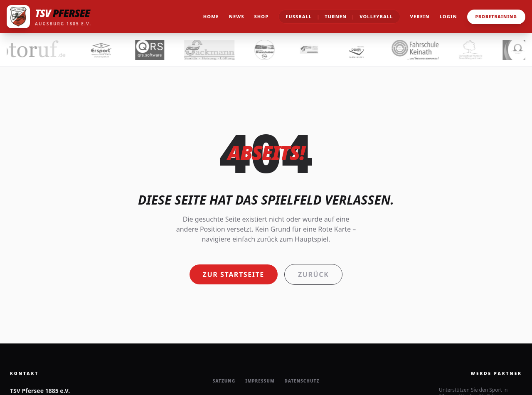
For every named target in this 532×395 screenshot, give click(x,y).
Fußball (299, 16)
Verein (420, 16)
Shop (262, 16)
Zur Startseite (234, 274)
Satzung (224, 381)
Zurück (313, 274)
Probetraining (496, 17)
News (237, 16)
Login (448, 16)
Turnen (336, 16)
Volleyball (376, 16)
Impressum (260, 381)
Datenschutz (302, 381)
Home (211, 16)
